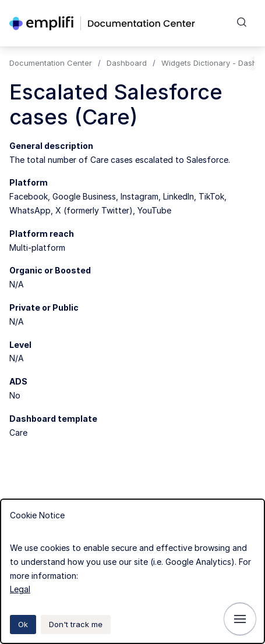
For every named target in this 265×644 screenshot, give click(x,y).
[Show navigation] (240, 619)
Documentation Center (51, 63)
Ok (23, 624)
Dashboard (127, 63)
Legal (20, 589)
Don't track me (76, 624)
